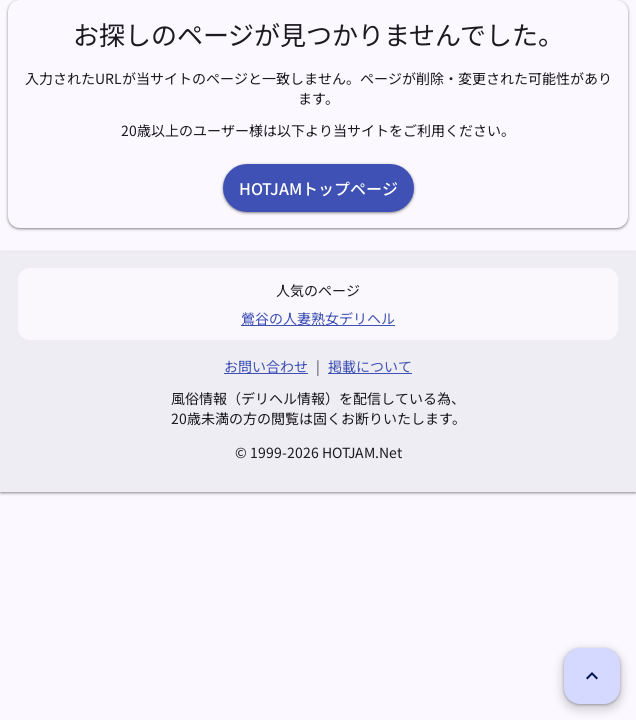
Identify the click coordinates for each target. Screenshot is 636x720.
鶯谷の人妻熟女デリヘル (318, 318)
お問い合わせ (266, 366)
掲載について (370, 366)
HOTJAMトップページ (318, 188)
